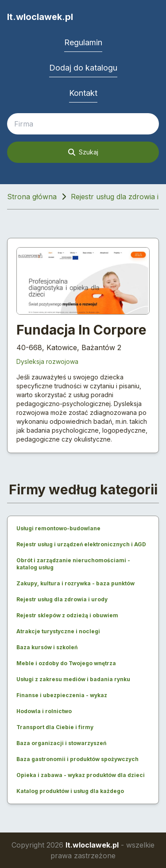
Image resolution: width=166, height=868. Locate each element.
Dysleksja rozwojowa (47, 361)
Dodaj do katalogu (83, 68)
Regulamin (83, 42)
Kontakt (83, 93)
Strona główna (32, 197)
